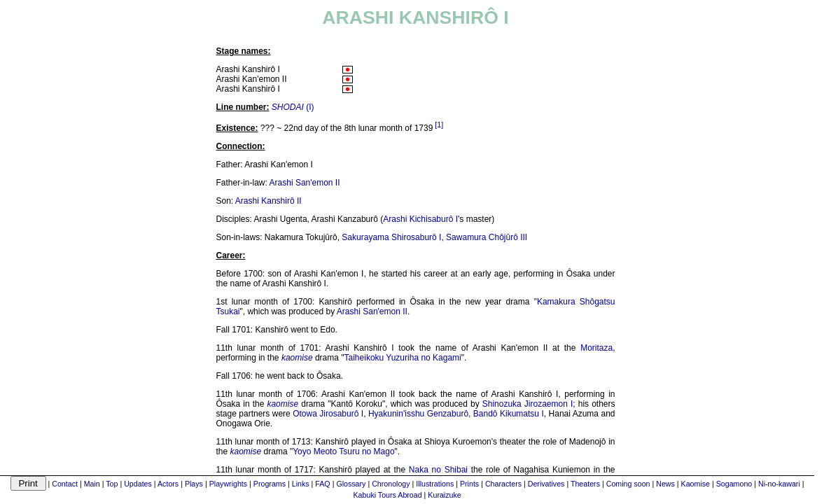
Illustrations (435, 484)
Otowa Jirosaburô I (328, 414)
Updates (138, 484)
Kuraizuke (444, 495)
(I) (293, 107)
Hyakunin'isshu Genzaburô (418, 414)
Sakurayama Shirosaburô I (391, 237)
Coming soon (628, 484)
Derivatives (546, 484)
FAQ (322, 484)
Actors (168, 484)
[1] (439, 125)
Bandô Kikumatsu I (509, 414)
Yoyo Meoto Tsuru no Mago (343, 451)
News (665, 484)
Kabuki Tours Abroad (388, 495)
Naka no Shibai (438, 470)
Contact (65, 484)
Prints (469, 484)
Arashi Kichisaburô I (420, 219)
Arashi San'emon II (305, 183)
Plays (194, 484)
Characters (503, 484)
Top (112, 484)
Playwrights (228, 484)
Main (92, 484)
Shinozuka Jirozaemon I (528, 404)
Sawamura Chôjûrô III (487, 237)
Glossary (351, 484)
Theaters (585, 484)
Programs (270, 484)
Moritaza (596, 348)
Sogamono (734, 484)
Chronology (391, 484)
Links (301, 484)
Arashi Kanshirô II (268, 201)
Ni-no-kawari (779, 484)
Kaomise (696, 484)
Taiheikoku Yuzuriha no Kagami (403, 358)
